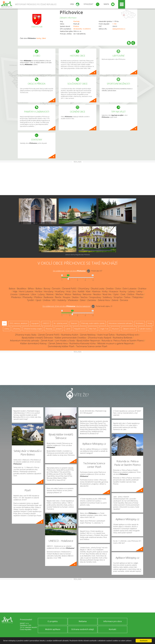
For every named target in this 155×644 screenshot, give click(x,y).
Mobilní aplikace (53, 629)
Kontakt (113, 629)
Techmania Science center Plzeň (92, 346)
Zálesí (44, 38)
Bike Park (93, 329)
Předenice (16, 297)
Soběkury (107, 297)
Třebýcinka (137, 297)
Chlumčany (84, 289)
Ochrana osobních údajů (83, 629)
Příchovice (71, 12)
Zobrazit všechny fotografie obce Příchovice (78, 255)
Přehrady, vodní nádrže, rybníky (93, 323)
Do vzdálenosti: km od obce (69, 271)
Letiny (139, 291)
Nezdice (97, 294)
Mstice (68, 294)
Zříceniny (16, 329)
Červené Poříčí (69, 289)
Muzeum (115, 329)
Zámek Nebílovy (88, 335)
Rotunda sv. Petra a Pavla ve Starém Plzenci (123, 341)
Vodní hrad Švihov (106, 335)
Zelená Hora (104, 300)
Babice (12, 289)
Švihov (127, 297)
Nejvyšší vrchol (80, 329)
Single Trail (104, 329)
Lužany (41, 294)
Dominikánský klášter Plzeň (61, 346)
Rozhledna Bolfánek (122, 338)
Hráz (68, 291)
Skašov (75, 297)
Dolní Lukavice (129, 289)
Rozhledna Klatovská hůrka (83, 343)
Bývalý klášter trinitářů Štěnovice (37, 338)
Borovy (47, 289)
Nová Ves (107, 294)
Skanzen (74, 323)
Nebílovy (77, 294)
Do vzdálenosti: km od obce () (66, 306)
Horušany (49, 291)
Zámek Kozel (47, 341)
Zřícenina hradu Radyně (99, 338)
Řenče (58, 297)
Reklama (83, 621)
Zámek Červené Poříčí (49, 335)
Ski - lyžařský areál (60, 323)
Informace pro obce (113, 621)
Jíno (74, 291)
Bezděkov (22, 289)
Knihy (105, 291)
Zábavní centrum (129, 329)
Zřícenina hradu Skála (26, 335)
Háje (15, 291)
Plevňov (140, 294)
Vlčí (54, 300)
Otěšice (131, 294)
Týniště (30, 300)
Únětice (47, 300)
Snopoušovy (95, 297)
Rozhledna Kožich (70, 335)
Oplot (116, 294)
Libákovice (24, 294)
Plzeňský (76, 21)
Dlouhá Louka (98, 289)
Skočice (84, 297)
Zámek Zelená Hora (58, 343)
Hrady (150, 323)
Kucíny (39, 38)
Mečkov (59, 294)
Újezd (38, 300)
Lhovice (14, 294)
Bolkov (39, 289)
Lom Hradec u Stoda (65, 341)
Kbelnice (96, 291)
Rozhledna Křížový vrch (128, 335)
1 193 (114, 24)
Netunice (87, 294)
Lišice (33, 294)
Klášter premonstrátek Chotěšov (70, 338)
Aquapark (35, 323)
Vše (4, 323)
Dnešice (110, 289)
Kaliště (81, 291)
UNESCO (46, 323)
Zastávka (92, 300)
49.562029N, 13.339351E (82, 29)
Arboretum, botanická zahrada (120, 323)
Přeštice (76, 26)
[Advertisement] (77, 179)
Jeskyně (59, 329)
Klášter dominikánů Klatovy (33, 343)
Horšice (39, 291)
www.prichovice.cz (119, 29)
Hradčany (60, 291)
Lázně (68, 329)
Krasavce (114, 291)
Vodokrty (62, 300)
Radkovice (48, 297)
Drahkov (142, 289)
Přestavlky (28, 297)
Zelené (115, 300)
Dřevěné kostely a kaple (33, 329)
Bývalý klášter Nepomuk (88, 341)
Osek (123, 294)
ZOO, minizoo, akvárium (19, 323)
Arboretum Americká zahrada (24, 341)
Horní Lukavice (26, 291)
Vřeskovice (73, 300)
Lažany (131, 291)
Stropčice (118, 297)
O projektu (53, 621)
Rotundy (49, 329)
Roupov (67, 297)
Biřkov (31, 289)
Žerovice (124, 300)
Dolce (118, 289)
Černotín (56, 289)
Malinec (50, 294)
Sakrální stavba (145, 329)
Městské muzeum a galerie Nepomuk (115, 343)
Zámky (7, 329)
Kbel (88, 291)
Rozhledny (140, 323)
